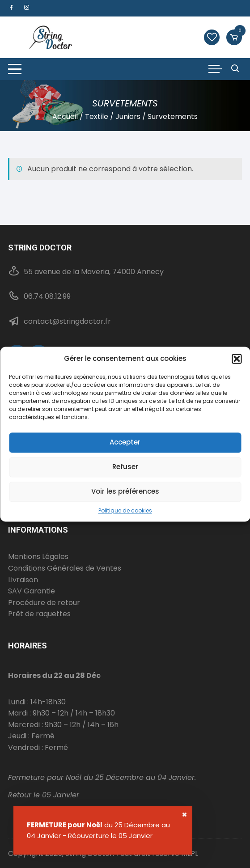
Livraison (23, 580)
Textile (97, 116)
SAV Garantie (32, 591)
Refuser (125, 467)
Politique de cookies (125, 510)
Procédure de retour (44, 603)
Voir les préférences (125, 491)
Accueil (65, 116)
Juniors (128, 116)
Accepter (125, 442)
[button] (237, 359)
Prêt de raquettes (39, 614)
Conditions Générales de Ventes (65, 568)
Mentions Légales (38, 557)
